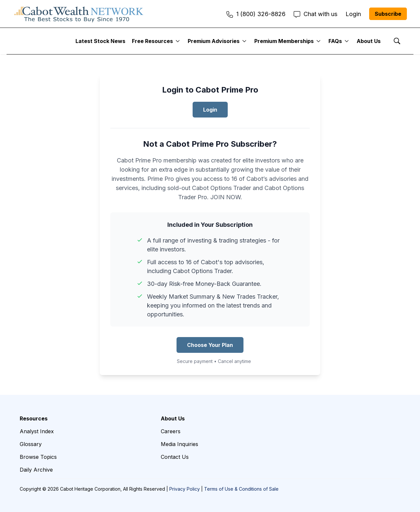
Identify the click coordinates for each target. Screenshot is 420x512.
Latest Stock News (100, 41)
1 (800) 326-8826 (256, 14)
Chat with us (315, 14)
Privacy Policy (185, 489)
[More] (178, 41)
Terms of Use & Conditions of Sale (241, 489)
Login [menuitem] (353, 14)
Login (210, 110)
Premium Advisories (214, 41)
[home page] (79, 14)
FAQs (335, 41)
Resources (34, 418)
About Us (369, 41)
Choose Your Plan (210, 345)
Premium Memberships (284, 41)
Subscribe (388, 14)
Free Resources (152, 41)
